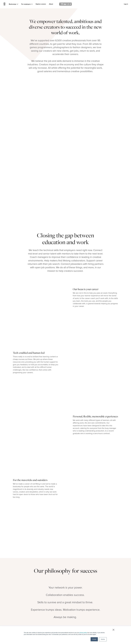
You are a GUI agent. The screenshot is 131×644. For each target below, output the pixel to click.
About (51, 4)
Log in (126, 4)
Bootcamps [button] (13, 4)
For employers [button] (26, 4)
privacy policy (83, 633)
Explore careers (41, 4)
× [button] (113, 630)
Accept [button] (94, 639)
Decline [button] (103, 639)
